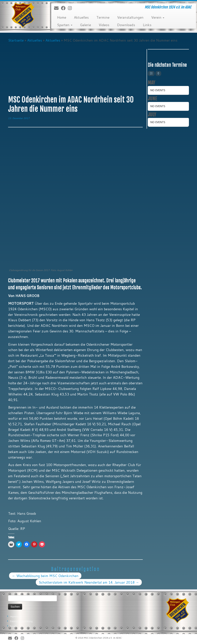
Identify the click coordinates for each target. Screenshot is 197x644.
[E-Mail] (58, 8)
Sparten (65, 25)
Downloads (126, 25)
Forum (13, 626)
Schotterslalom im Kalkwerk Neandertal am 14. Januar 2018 (89, 582)
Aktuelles (81, 17)
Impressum (16, 616)
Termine (103, 17)
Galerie (86, 25)
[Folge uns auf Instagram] (71, 8)
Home (62, 17)
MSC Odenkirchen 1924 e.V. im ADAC (103, 638)
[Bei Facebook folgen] (64, 8)
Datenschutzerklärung (21, 621)
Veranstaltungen (130, 17)
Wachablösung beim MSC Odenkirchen (45, 576)
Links (147, 25)
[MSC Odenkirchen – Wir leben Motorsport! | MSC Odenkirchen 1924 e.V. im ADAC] (23, 15)
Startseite (16, 40)
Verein (158, 17)
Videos (104, 25)
